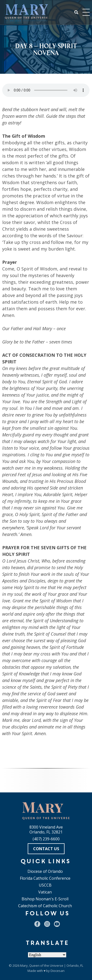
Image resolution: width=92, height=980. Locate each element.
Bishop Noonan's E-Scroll (45, 899)
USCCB (45, 885)
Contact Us (46, 849)
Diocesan (58, 971)
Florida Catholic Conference (45, 878)
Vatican (45, 892)
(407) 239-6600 (46, 839)
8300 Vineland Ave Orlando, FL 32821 (46, 830)
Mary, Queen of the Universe (42, 965)
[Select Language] (47, 955)
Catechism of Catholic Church (45, 906)
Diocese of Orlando (45, 871)
